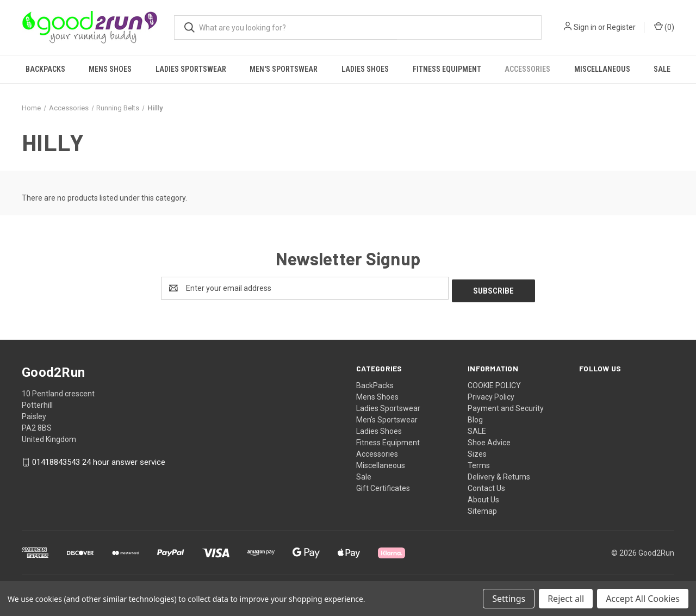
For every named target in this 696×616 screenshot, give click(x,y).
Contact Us (486, 486)
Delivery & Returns (499, 474)
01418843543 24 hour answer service (99, 460)
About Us (483, 497)
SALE (477, 428)
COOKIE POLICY (494, 383)
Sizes (477, 451)
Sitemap (482, 508)
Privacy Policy (491, 394)
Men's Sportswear (284, 69)
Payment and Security (506, 406)
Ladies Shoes (365, 69)
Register (621, 27)
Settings (509, 599)
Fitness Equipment (447, 69)
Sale (662, 69)
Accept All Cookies (643, 599)
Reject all (566, 599)
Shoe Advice (489, 440)
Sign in (585, 27)
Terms (479, 463)
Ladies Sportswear (191, 69)
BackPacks (45, 69)
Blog (475, 417)
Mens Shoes (110, 69)
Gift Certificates (383, 486)
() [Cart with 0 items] (664, 27)
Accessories (527, 69)
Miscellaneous (602, 69)
